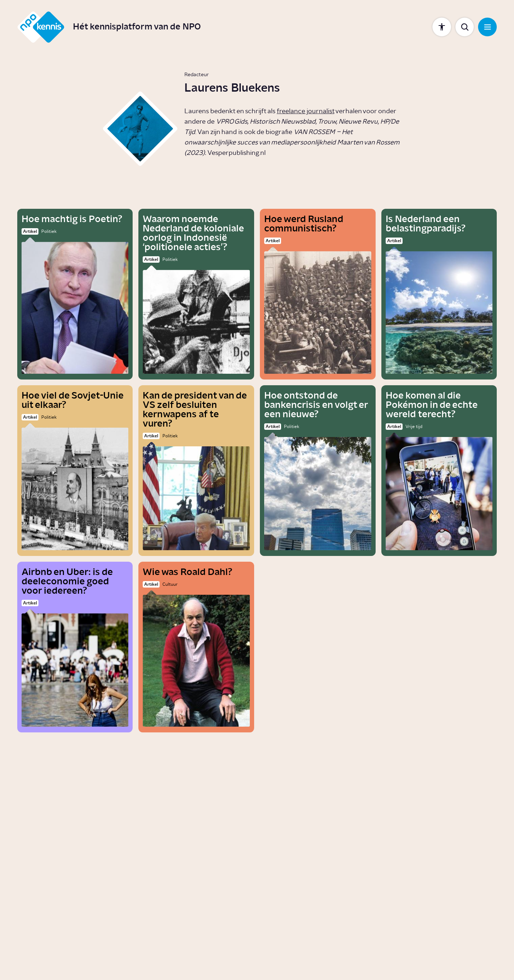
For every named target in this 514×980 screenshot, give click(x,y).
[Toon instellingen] (442, 27)
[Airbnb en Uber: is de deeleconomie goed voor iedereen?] (75, 647)
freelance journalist (306, 111)
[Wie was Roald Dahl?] (196, 647)
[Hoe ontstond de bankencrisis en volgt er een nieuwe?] (318, 471)
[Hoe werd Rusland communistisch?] (318, 294)
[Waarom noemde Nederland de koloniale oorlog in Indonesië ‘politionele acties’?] (196, 294)
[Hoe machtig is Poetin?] (75, 294)
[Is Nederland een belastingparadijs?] (439, 294)
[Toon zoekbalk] (465, 27)
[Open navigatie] (487, 27)
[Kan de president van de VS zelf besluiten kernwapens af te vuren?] (196, 471)
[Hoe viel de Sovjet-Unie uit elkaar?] (75, 471)
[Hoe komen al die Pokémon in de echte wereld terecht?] (439, 471)
